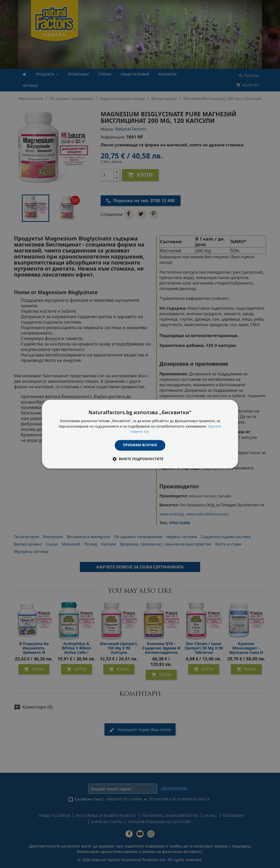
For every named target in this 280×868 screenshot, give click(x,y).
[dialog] (140, 434)
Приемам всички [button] (140, 445)
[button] (140, 459)
